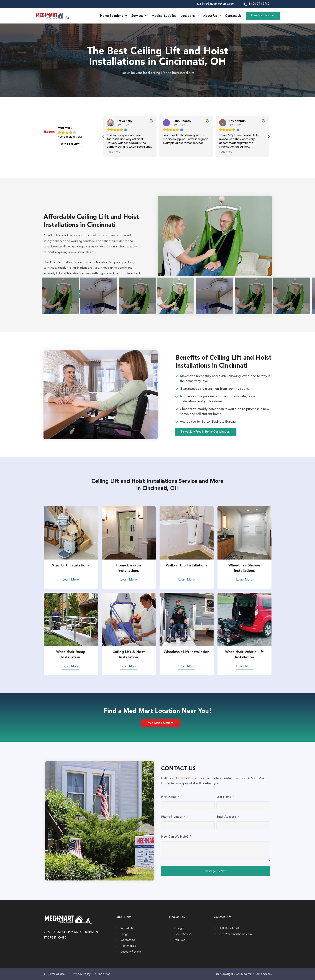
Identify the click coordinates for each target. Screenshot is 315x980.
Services (139, 16)
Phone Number (172, 818)
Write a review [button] (70, 144)
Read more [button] (170, 152)
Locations (190, 16)
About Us (212, 16)
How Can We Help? (175, 837)
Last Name (224, 798)
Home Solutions (114, 16)
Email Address (227, 818)
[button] (269, 137)
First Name (169, 798)
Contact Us (233, 16)
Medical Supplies (164, 16)
